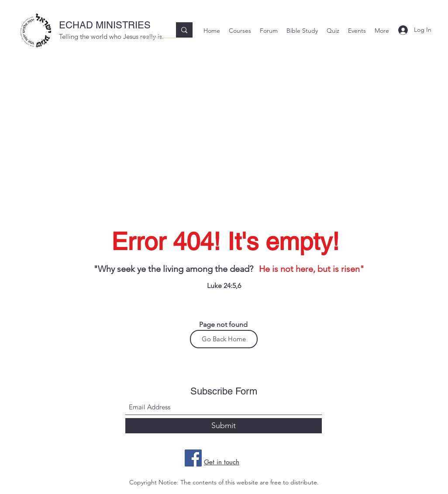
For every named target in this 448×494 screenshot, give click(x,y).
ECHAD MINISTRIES (105, 25)
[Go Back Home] (224, 339)
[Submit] (224, 426)
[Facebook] (193, 458)
